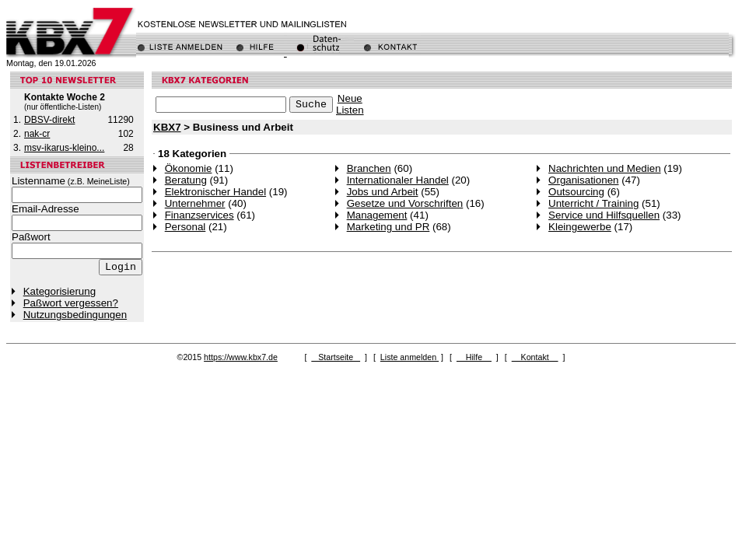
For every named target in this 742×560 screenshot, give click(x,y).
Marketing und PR (388, 227)
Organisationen (583, 180)
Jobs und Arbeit (383, 192)
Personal (185, 227)
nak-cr (37, 134)
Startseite (336, 357)
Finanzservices (199, 215)
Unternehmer (195, 203)
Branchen (369, 168)
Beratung (186, 180)
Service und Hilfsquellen (604, 215)
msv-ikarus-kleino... (64, 148)
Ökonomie (189, 168)
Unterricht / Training (593, 203)
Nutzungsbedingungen (75, 315)
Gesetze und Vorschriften (405, 203)
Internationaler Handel (398, 180)
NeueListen (350, 104)
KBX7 (167, 127)
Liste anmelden (409, 357)
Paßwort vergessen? (71, 303)
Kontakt (535, 357)
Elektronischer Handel (215, 192)
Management (377, 215)
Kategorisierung (59, 291)
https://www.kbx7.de (241, 357)
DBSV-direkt (49, 120)
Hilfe (474, 357)
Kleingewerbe (580, 227)
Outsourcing (576, 192)
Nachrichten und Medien (604, 168)
